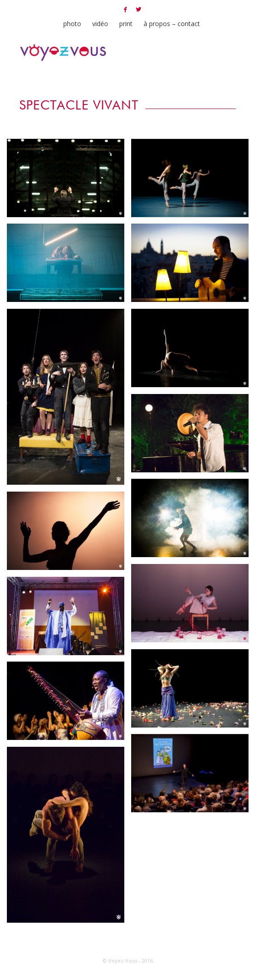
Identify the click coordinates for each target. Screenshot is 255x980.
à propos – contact (172, 24)
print (126, 24)
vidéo (100, 24)
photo (72, 24)
